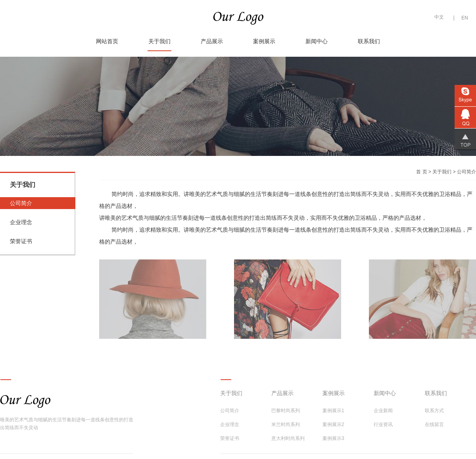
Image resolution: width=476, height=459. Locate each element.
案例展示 (264, 41)
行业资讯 (383, 424)
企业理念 (21, 222)
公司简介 (21, 203)
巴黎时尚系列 (286, 411)
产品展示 (212, 41)
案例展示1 (333, 411)
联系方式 (434, 411)
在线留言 (434, 424)
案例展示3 (333, 438)
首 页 (421, 172)
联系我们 (369, 41)
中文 (439, 17)
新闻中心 (317, 41)
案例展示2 (333, 424)
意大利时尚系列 (288, 438)
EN (465, 18)
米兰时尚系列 (286, 424)
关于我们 (159, 41)
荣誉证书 (21, 241)
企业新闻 (383, 411)
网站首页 (107, 41)
